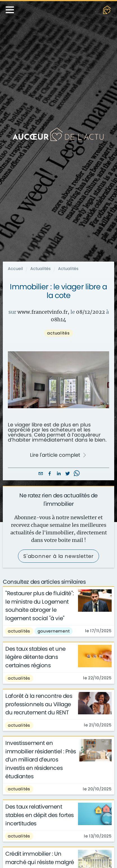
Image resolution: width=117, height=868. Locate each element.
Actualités (41, 269)
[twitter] (68, 474)
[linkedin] (59, 474)
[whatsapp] (77, 474)
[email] (41, 474)
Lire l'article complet (58, 455)
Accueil (15, 269)
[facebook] (50, 474)
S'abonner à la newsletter (59, 556)
